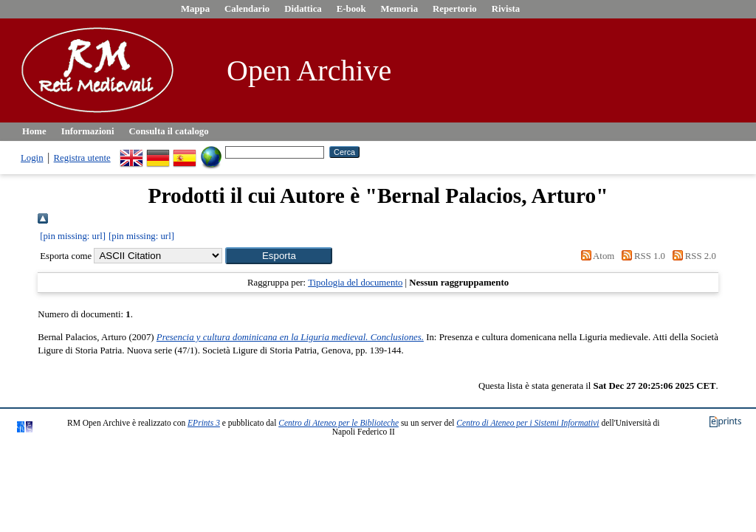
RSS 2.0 (692, 256)
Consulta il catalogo (169, 131)
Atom (595, 256)
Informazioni (88, 131)
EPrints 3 (204, 423)
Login (32, 158)
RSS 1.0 (641, 256)
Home (34, 131)
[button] (279, 256)
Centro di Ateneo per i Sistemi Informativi (528, 423)
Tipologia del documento (355, 283)
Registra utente (82, 158)
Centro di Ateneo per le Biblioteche (339, 423)
